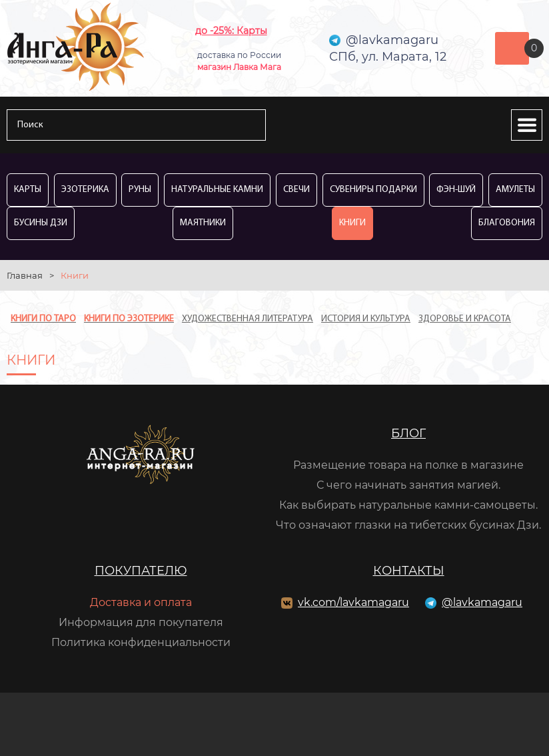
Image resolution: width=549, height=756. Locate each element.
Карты (28, 190)
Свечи (296, 190)
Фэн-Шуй (456, 190)
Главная (25, 275)
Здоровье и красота (465, 319)
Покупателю (141, 571)
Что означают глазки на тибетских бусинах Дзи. (408, 525)
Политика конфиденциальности (141, 642)
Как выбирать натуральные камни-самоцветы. (408, 505)
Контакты (409, 571)
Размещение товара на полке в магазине (408, 465)
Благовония (507, 223)
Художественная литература (248, 319)
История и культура (366, 319)
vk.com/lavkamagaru (353, 602)
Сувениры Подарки (373, 190)
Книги (352, 223)
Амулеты (515, 190)
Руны (140, 190)
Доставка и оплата (141, 602)
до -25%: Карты (231, 31)
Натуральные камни (217, 190)
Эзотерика (85, 190)
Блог (408, 433)
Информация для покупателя (141, 622)
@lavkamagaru (482, 602)
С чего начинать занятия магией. (408, 485)
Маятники (203, 223)
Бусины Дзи (41, 223)
